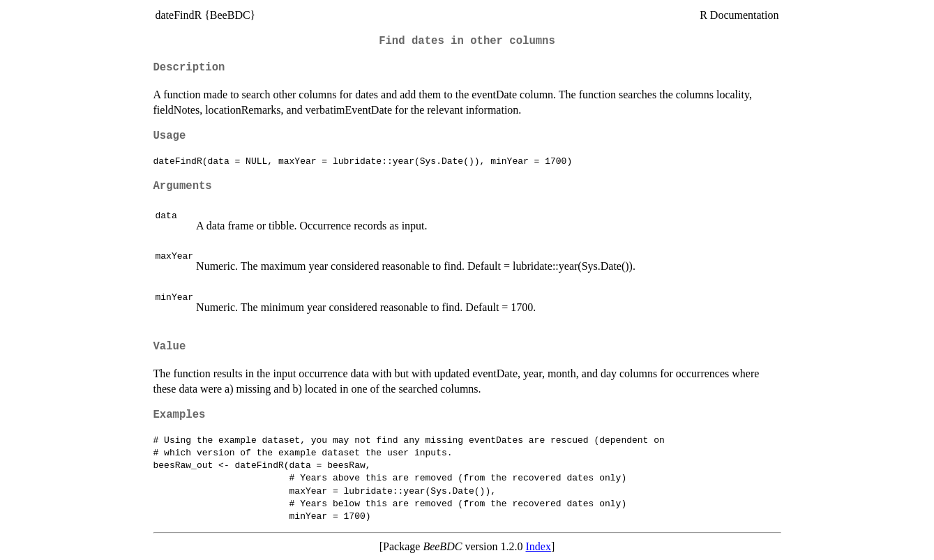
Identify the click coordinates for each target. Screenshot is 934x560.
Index (538, 546)
